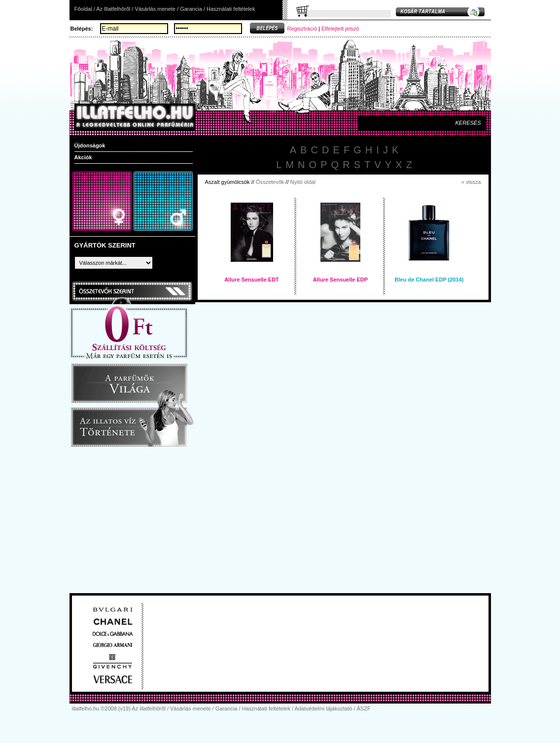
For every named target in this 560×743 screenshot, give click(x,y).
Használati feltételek (231, 9)
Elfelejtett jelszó (340, 29)
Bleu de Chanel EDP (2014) (429, 280)
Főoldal (83, 9)
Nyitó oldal (303, 182)
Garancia (191, 9)
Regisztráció (302, 29)
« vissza (471, 182)
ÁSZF (364, 708)
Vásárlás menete (155, 9)
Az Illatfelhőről (113, 9)
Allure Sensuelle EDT (252, 280)
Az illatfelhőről (148, 708)
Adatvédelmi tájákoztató (324, 708)
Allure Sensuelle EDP (340, 280)
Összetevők (270, 182)
